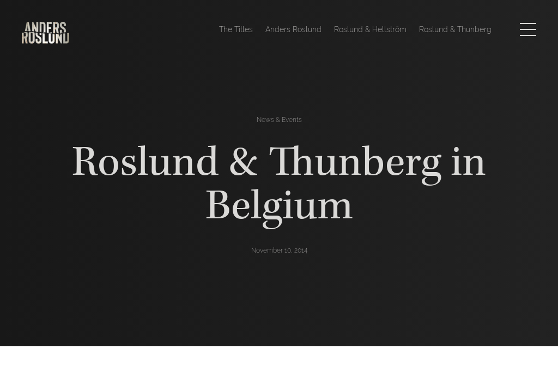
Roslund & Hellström (370, 29)
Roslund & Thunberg (455, 29)
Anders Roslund (293, 29)
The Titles (236, 29)
